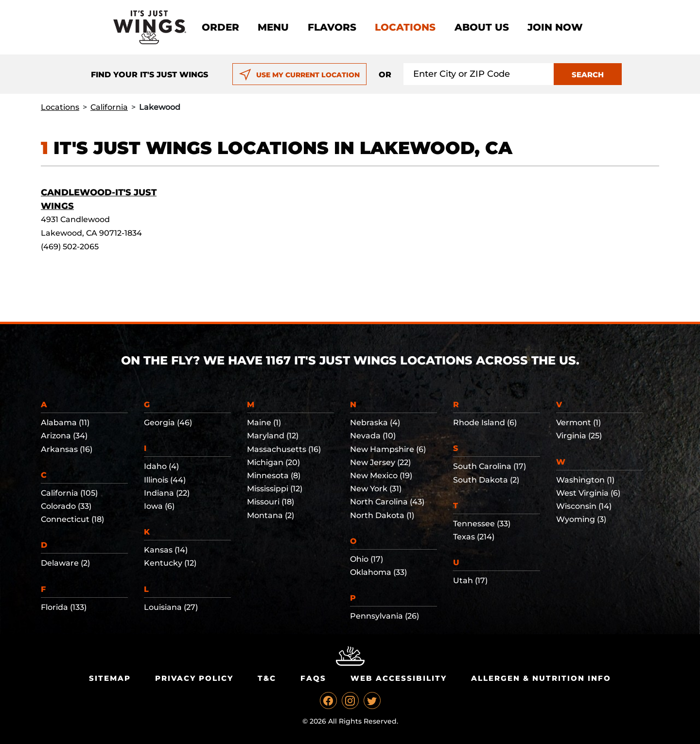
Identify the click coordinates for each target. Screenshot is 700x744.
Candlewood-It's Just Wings (99, 199)
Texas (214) (474, 537)
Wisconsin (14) (584, 506)
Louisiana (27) (171, 607)
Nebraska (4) (375, 423)
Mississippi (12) (275, 489)
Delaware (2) (65, 563)
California (109, 107)
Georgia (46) (168, 423)
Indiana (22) (167, 493)
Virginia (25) (579, 436)
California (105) (69, 493)
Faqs (313, 678)
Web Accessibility (399, 678)
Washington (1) (585, 480)
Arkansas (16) (67, 449)
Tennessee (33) (482, 524)
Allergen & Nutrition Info (541, 678)
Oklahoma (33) (378, 572)
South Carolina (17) (490, 466)
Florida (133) (64, 607)
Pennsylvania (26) (385, 616)
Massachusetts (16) (284, 449)
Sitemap (110, 678)
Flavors (332, 27)
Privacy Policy (194, 678)
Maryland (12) (273, 436)
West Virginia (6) (588, 493)
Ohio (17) (367, 559)
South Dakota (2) (486, 480)
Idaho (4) (161, 466)
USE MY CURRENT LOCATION (299, 75)
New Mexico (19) (381, 476)
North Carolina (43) (387, 502)
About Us (482, 27)
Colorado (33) (66, 506)
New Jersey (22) (380, 462)
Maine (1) (264, 423)
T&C (267, 678)
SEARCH (588, 75)
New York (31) (376, 489)
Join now (555, 27)
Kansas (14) (166, 550)
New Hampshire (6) (388, 449)
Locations (405, 27)
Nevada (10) (373, 436)
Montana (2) (271, 515)
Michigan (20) (273, 462)
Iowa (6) (159, 506)
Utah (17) (470, 580)
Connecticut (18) (72, 519)
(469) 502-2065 (70, 247)
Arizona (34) (64, 436)
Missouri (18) (271, 502)
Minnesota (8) (274, 476)
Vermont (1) (578, 423)
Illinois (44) (165, 480)
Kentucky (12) (170, 563)
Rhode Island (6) (485, 423)
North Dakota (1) (382, 515)
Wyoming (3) (581, 519)
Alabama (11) (65, 423)
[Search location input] (479, 74)
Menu (273, 27)
